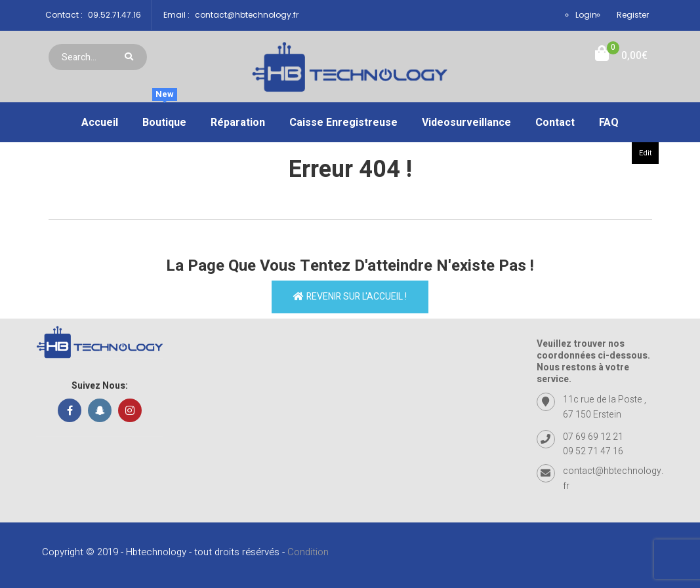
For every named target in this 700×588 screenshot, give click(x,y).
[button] (621, 56)
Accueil (100, 123)
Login (586, 15)
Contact (555, 123)
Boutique (164, 117)
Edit (645, 153)
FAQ (609, 123)
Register (633, 15)
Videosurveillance (466, 123)
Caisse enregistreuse (343, 123)
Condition (308, 552)
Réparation (238, 123)
